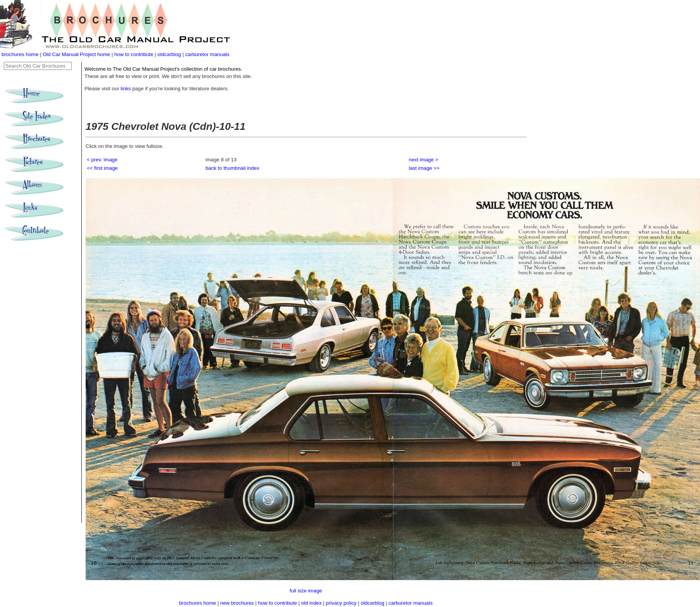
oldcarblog (169, 54)
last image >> (424, 168)
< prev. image (102, 160)
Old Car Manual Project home (77, 54)
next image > (424, 160)
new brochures (237, 603)
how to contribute (134, 54)
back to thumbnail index (232, 168)
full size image (306, 591)
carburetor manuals (207, 54)
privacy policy (342, 603)
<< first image (102, 168)
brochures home (20, 54)
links (126, 89)
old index (311, 603)
